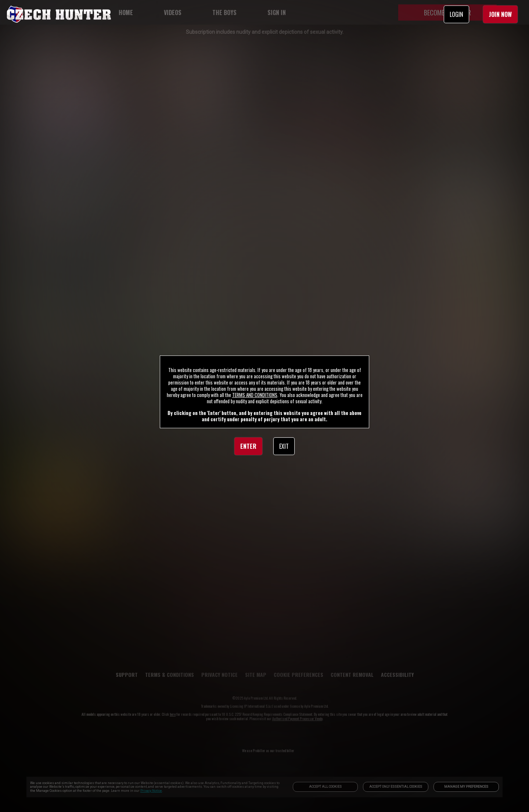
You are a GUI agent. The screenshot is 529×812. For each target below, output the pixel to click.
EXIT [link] (284, 446)
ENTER (248, 446)
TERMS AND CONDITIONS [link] (255, 395)
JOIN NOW (500, 14)
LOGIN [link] (456, 14)
